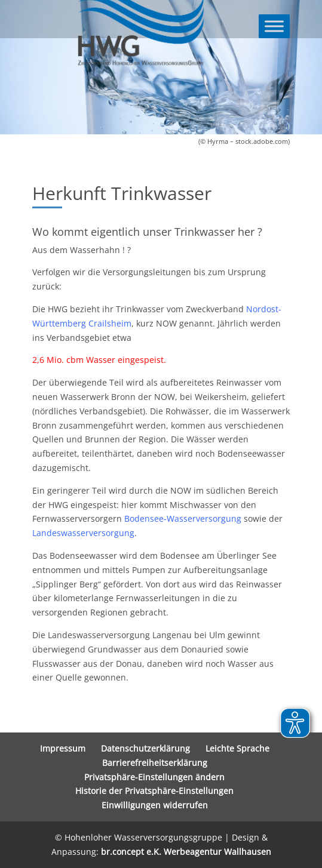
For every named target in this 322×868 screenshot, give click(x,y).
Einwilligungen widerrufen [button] (155, 805)
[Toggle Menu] (274, 26)
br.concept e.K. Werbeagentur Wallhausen (186, 852)
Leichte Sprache (237, 748)
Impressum (63, 748)
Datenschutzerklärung (145, 748)
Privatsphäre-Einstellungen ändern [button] (154, 777)
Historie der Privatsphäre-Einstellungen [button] (154, 791)
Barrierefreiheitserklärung (155, 763)
